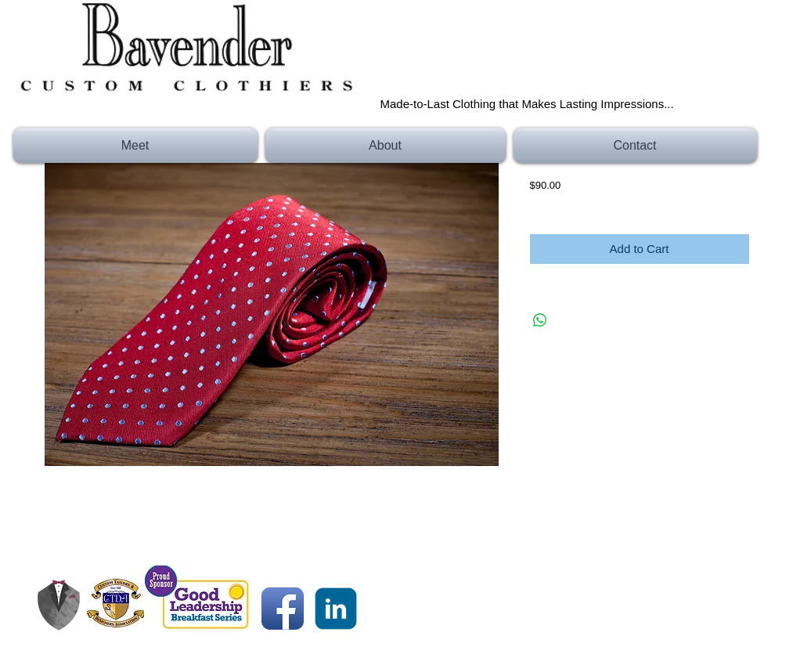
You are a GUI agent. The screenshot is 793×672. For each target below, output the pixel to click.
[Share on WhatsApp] (540, 320)
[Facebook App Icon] (283, 609)
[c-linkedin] (336, 609)
